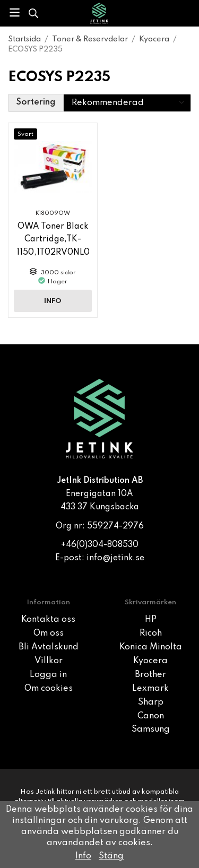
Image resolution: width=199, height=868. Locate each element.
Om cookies (49, 689)
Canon (151, 716)
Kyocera (150, 661)
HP (151, 620)
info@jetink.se (115, 558)
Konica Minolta (151, 647)
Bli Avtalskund (49, 647)
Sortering (36, 102)
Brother (150, 675)
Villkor (49, 661)
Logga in (48, 675)
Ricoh (151, 633)
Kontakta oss (48, 620)
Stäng (111, 856)
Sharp (151, 702)
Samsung (151, 730)
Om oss (49, 633)
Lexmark (150, 689)
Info (53, 301)
